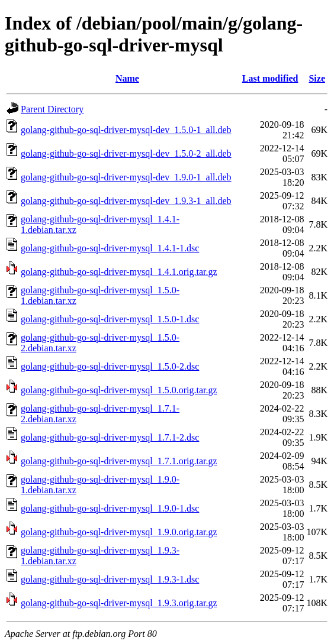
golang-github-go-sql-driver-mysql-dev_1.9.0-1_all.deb (126, 177)
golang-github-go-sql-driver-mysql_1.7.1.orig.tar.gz (119, 461)
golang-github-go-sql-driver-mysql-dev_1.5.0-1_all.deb (126, 130)
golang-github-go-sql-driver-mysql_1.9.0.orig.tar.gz (119, 532)
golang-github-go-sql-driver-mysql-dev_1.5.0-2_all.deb (126, 153)
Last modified (270, 78)
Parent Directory (52, 109)
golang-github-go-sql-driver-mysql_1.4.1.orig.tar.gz (119, 272)
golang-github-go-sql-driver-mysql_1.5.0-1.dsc (110, 319)
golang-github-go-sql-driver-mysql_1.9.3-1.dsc (110, 579)
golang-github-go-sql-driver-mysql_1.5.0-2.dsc (110, 366)
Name (127, 78)
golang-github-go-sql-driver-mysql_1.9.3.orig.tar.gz (119, 603)
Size (317, 78)
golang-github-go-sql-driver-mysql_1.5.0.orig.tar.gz (119, 390)
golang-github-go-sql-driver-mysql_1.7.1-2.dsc (110, 437)
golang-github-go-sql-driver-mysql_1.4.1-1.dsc (110, 248)
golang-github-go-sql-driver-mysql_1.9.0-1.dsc (110, 508)
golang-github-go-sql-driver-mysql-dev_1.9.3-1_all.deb (126, 201)
